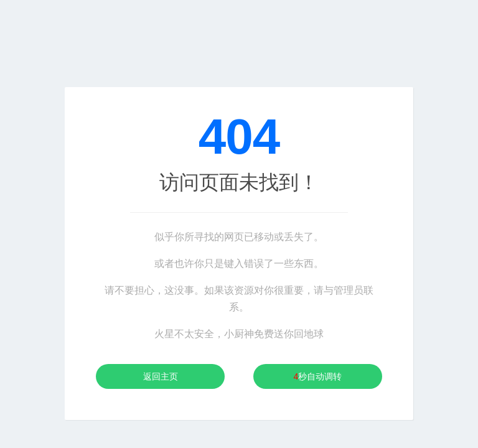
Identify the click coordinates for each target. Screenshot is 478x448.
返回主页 (161, 376)
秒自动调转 (318, 376)
